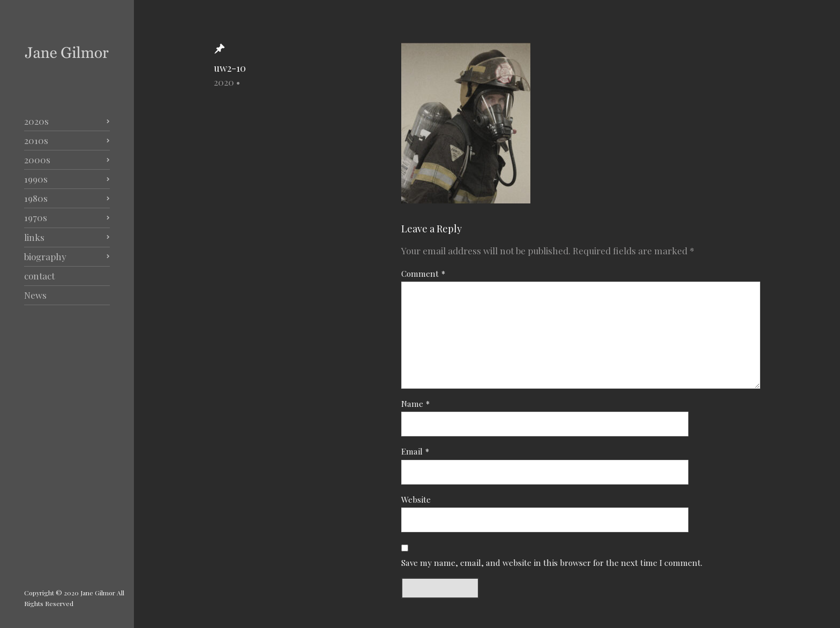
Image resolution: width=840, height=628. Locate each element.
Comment (423, 273)
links (34, 237)
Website (416, 499)
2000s (37, 160)
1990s (36, 179)
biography (45, 256)
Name (415, 403)
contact (39, 276)
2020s (36, 121)
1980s (36, 198)
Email (415, 451)
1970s (36, 217)
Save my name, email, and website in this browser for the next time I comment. (552, 562)
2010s (36, 140)
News (35, 295)
